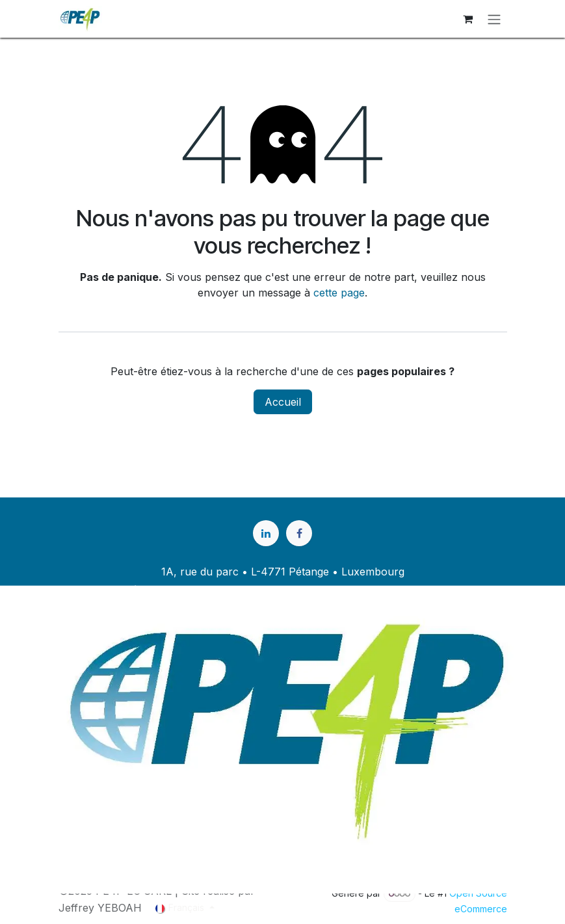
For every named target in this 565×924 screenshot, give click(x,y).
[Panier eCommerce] (468, 19)
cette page (339, 293)
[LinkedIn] (266, 533)
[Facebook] (299, 533)
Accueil (283, 402)
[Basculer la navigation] (494, 19)
